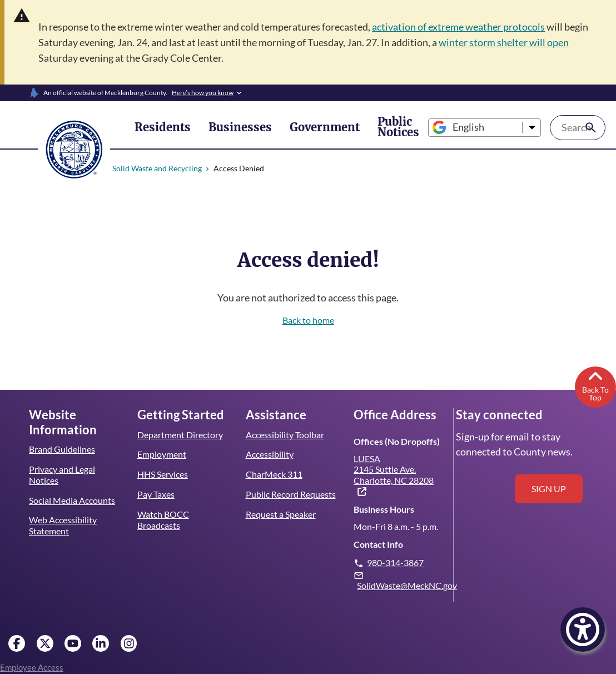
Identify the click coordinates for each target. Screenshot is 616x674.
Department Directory (180, 435)
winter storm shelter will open (512, 42)
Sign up (549, 489)
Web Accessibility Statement (63, 525)
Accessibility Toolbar (285, 435)
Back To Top (595, 385)
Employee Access (31, 667)
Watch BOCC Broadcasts (163, 520)
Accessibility (269, 454)
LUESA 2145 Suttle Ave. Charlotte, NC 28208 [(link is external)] (394, 475)
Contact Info (378, 544)
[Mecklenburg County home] (74, 148)
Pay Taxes (156, 494)
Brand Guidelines (62, 449)
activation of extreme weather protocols (465, 27)
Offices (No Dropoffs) (395, 441)
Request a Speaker (281, 514)
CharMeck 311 (274, 474)
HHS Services (163, 474)
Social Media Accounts (72, 500)
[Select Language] (449, 128)
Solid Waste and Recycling (158, 168)
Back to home (308, 320)
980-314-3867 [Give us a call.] (396, 563)
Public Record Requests (291, 494)
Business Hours (384, 509)
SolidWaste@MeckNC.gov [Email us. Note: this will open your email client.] (407, 585)
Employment (162, 454)
